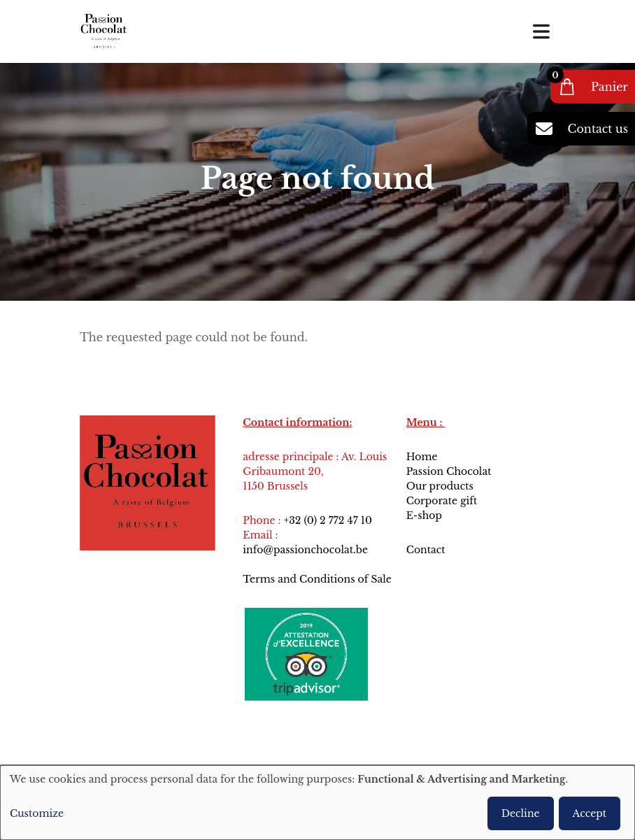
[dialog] (317, 803)
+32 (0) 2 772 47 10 (327, 520)
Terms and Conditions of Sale (317, 579)
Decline (521, 813)
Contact (427, 550)
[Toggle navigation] (541, 31)
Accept (590, 813)
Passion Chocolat (449, 471)
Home (422, 457)
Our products (440, 486)
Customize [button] (37, 813)
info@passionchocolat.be (305, 550)
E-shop (424, 515)
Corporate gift (442, 501)
